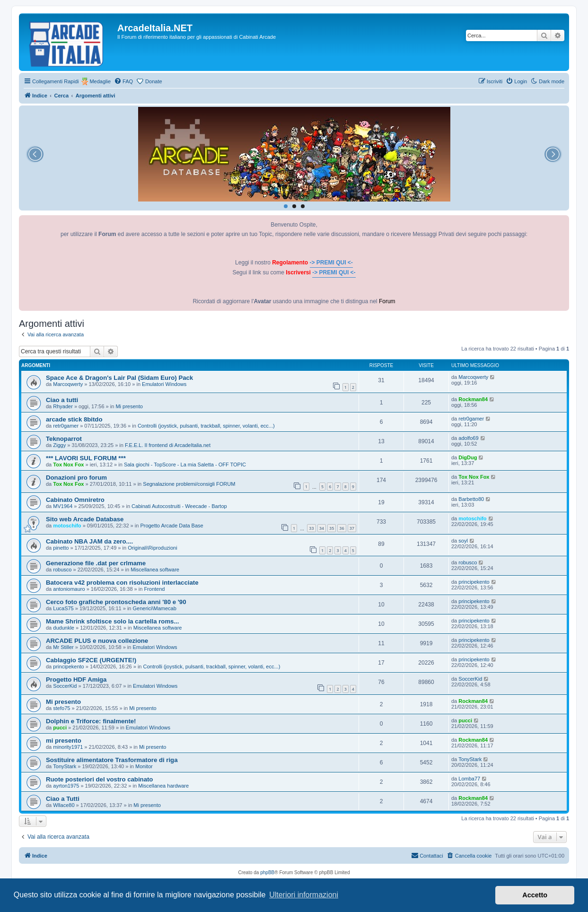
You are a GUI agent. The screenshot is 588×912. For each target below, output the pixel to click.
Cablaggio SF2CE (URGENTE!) (91, 660)
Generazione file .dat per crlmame (96, 563)
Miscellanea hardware (163, 786)
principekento (474, 582)
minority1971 (68, 747)
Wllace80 (64, 805)
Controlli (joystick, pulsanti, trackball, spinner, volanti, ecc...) (206, 426)
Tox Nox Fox (68, 465)
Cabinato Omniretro (75, 500)
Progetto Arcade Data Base (171, 526)
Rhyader (63, 406)
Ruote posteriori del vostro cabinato (99, 779)
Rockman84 (473, 399)
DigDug (468, 457)
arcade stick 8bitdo (74, 419)
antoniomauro (69, 589)
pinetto (61, 548)
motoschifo (67, 526)
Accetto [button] (535, 895)
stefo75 (61, 708)
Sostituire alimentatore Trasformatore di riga (112, 760)
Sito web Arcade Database (85, 519)
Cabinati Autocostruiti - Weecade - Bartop (179, 506)
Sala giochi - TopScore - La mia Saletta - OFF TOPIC (185, 465)
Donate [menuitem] (154, 81)
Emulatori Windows (164, 384)
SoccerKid (65, 686)
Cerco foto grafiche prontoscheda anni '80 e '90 (116, 602)
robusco (62, 570)
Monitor (144, 766)
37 (352, 528)
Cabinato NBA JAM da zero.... (89, 541)
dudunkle (64, 628)
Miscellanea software (155, 570)
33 (311, 528)
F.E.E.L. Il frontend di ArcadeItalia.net (168, 445)
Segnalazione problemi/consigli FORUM (189, 484)
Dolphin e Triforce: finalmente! (91, 721)
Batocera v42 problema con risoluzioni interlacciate (122, 583)
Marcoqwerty (68, 384)
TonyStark (65, 766)
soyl (463, 541)
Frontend (154, 589)
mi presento (64, 741)
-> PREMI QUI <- (331, 263)
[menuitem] (123, 81)
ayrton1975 (66, 786)
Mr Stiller (63, 647)
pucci (60, 728)
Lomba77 (469, 779)
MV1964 (63, 506)
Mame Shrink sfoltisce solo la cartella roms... (112, 621)
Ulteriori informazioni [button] (304, 895)
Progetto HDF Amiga (76, 680)
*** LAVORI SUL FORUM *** (86, 458)
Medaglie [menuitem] (100, 81)
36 (342, 528)
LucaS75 (63, 608)
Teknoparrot (64, 439)
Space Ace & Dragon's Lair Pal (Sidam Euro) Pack (119, 378)
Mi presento (129, 406)
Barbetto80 (471, 499)
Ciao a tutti (62, 400)
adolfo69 (468, 438)
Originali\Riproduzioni (153, 548)
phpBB (267, 873)
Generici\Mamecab (155, 608)
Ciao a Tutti (63, 799)
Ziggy (59, 445)
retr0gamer (66, 426)
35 (332, 528)
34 (322, 528)
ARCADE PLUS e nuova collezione (97, 641)
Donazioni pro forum (76, 478)
